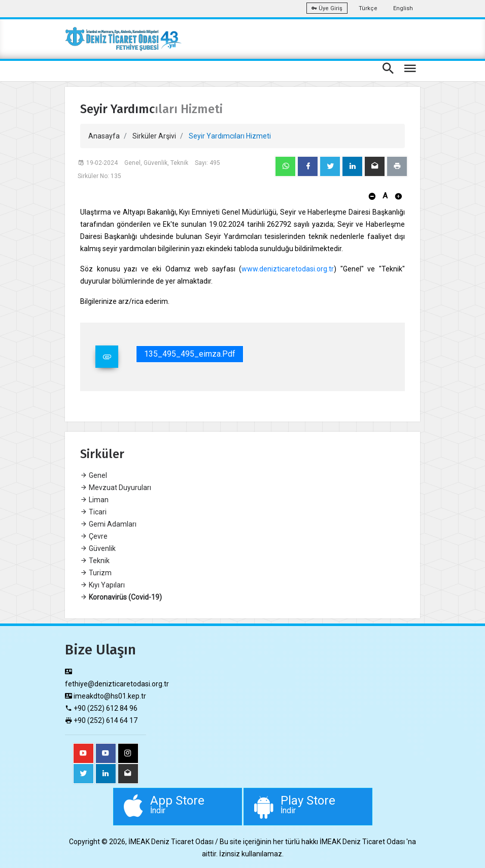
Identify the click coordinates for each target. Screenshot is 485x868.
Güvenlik (98, 548)
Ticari (93, 512)
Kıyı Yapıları (102, 585)
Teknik (95, 561)
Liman (94, 500)
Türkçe (368, 8)
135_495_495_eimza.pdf (190, 354)
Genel (94, 475)
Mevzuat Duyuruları (116, 488)
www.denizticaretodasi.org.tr (288, 269)
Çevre (94, 536)
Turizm (96, 573)
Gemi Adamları (108, 524)
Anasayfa (104, 136)
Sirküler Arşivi (154, 136)
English (403, 8)
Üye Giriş (327, 8)
